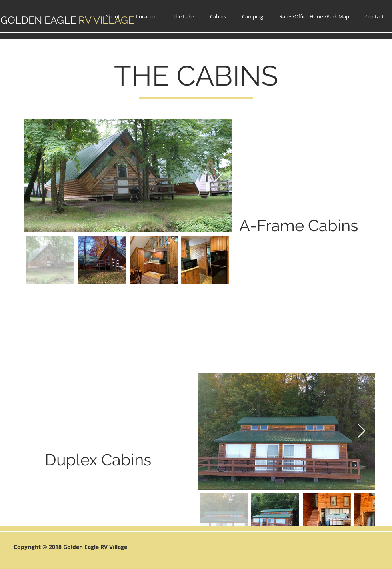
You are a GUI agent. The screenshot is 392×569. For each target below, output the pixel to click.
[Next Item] (218, 175)
